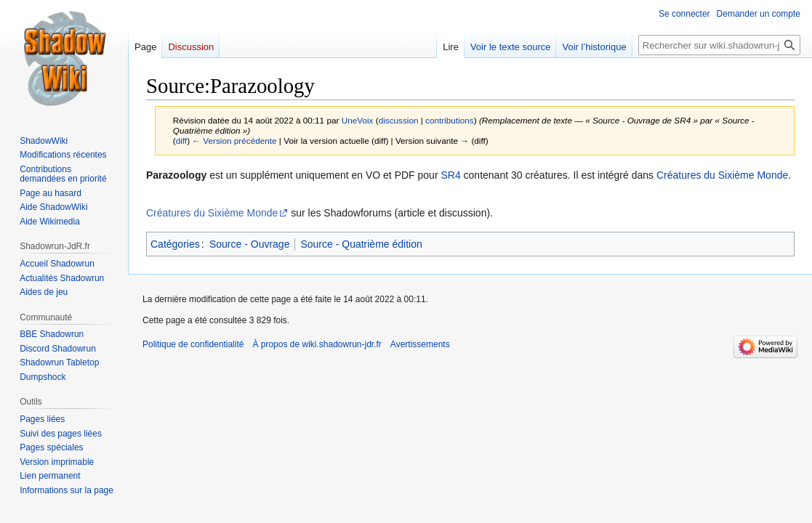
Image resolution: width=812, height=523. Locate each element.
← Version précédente (234, 141)
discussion (399, 120)
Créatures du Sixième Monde (722, 175)
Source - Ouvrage (250, 244)
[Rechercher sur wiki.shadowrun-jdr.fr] (719, 45)
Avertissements (420, 344)
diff (181, 141)
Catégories (175, 244)
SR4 (450, 175)
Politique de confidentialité (193, 344)
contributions (450, 120)
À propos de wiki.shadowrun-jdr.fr (317, 344)
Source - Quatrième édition (361, 244)
